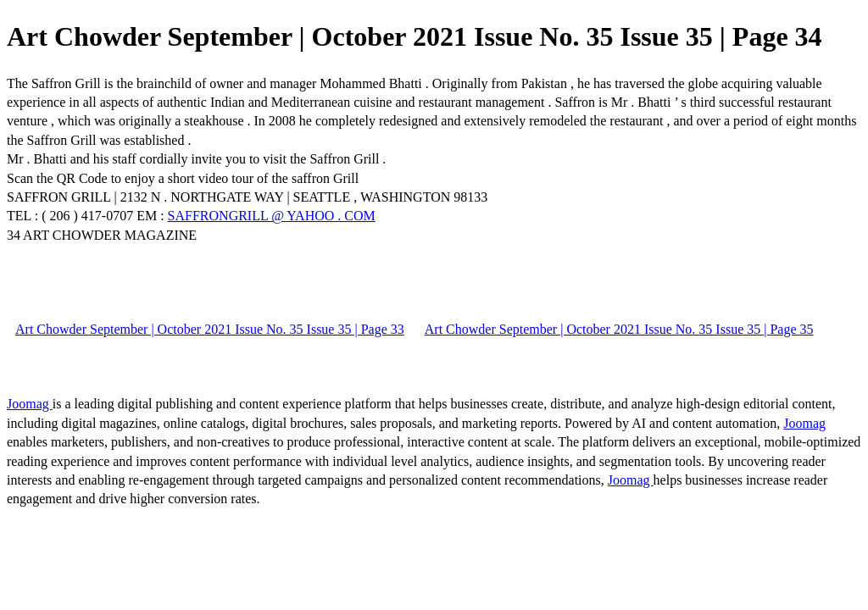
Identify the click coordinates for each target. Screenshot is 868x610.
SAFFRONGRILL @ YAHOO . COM (272, 216)
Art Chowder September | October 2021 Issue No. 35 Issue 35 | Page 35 (619, 329)
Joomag (30, 404)
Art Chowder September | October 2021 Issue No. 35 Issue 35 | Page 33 (210, 329)
